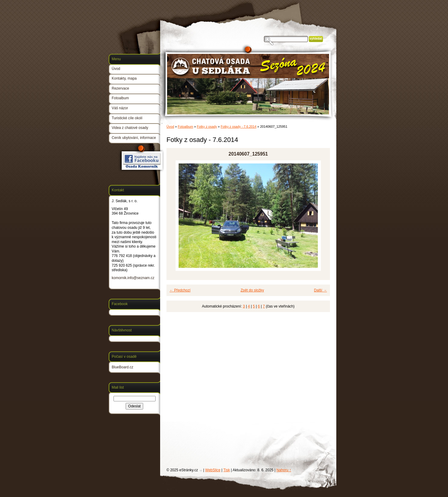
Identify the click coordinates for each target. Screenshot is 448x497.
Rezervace (120, 88)
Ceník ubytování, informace (134, 138)
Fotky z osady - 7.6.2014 (239, 127)
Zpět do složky (252, 290)
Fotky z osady (207, 127)
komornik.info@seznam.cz (133, 278)
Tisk (227, 470)
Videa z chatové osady (130, 128)
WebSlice (213, 470)
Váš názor (120, 108)
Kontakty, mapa (124, 78)
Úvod (170, 127)
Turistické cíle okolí (127, 118)
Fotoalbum (185, 127)
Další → (320, 290)
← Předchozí (180, 290)
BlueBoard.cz (122, 367)
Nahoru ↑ (284, 470)
